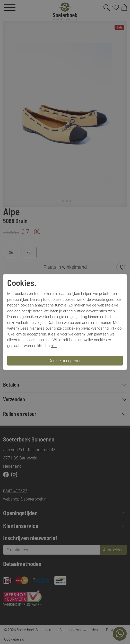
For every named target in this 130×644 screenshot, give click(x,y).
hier (33, 328)
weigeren (76, 334)
